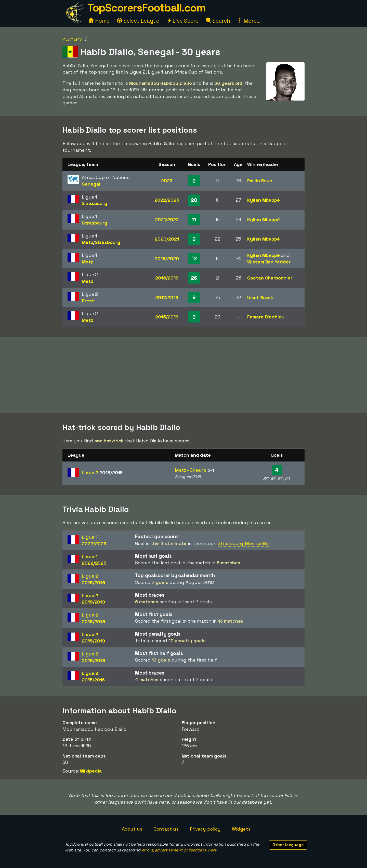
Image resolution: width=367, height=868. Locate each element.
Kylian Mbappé (264, 200)
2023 (167, 181)
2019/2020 (167, 258)
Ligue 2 (102, 473)
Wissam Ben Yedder (269, 262)
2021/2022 (167, 220)
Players (72, 39)
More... (249, 21)
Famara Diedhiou (266, 317)
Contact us (166, 829)
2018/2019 (167, 278)
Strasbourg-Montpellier (244, 543)
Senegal (91, 184)
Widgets (241, 829)
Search (218, 21)
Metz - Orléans (191, 470)
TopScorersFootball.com (146, 8)
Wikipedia (91, 771)
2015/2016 (167, 317)
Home (99, 21)
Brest (88, 301)
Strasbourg (95, 203)
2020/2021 (167, 239)
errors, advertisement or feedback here (179, 850)
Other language (288, 845)
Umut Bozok (260, 297)
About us (132, 829)
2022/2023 (167, 200)
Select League (138, 21)
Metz (87, 242)
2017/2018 (167, 297)
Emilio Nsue (260, 181)
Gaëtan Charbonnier (270, 278)
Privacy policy (205, 829)
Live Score (183, 21)
